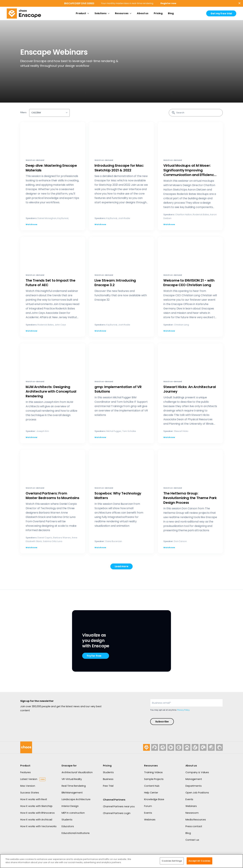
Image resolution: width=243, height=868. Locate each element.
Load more (122, 566)
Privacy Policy (183, 710)
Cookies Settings (172, 861)
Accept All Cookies (199, 861)
